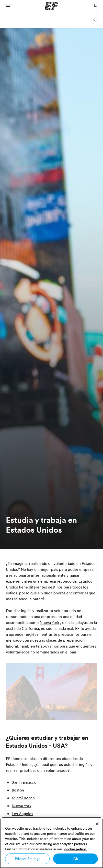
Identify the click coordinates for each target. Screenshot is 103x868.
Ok (76, 859)
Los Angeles (22, 814)
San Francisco (24, 782)
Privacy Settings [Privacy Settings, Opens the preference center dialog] (28, 859)
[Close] (97, 824)
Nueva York (49, 622)
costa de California (22, 628)
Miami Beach (23, 798)
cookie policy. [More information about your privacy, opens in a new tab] (75, 849)
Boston (18, 790)
